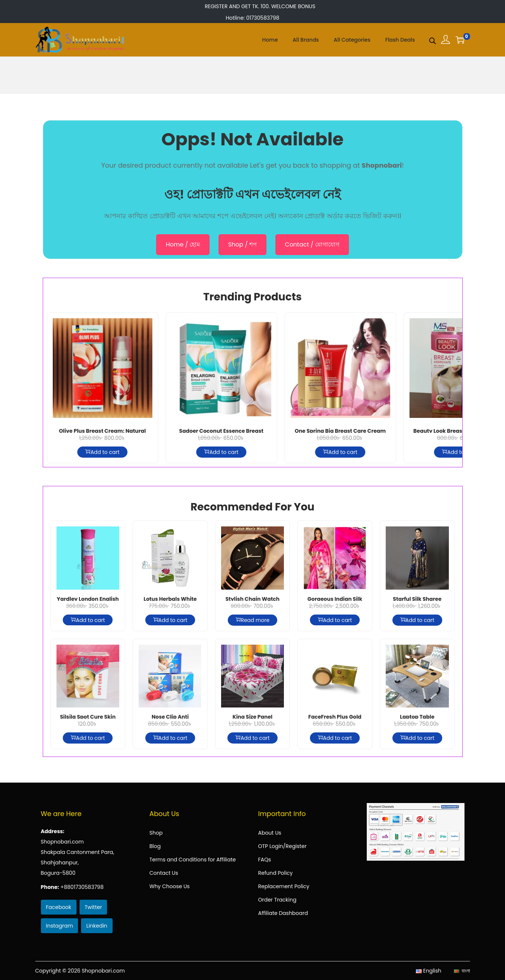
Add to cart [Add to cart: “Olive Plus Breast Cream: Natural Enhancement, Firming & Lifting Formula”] (102, 452)
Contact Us (164, 873)
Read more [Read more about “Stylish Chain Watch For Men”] (252, 620)
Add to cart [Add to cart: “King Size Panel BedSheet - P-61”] (252, 738)
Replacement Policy (284, 886)
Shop (156, 833)
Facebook (59, 907)
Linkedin (97, 926)
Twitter (93, 907)
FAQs (265, 860)
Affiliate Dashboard (283, 913)
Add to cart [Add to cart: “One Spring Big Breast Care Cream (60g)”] (340, 452)
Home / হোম (183, 244)
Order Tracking (277, 900)
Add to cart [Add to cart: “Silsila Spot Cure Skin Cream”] (88, 738)
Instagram (60, 926)
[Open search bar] (433, 39)
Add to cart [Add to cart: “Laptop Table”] (417, 738)
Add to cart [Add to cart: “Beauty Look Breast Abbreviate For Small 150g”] (459, 452)
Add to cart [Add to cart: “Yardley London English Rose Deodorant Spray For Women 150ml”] (88, 620)
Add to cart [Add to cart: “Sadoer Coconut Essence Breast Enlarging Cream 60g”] (221, 452)
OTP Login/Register (282, 846)
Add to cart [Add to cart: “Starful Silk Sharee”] (417, 620)
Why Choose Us (169, 886)
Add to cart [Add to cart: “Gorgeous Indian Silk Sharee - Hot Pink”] (335, 620)
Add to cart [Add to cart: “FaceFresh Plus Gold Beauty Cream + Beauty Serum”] (335, 738)
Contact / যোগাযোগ (312, 244)
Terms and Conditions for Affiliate (192, 860)
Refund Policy (276, 873)
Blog (155, 846)
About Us (270, 833)
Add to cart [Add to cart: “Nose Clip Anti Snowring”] (170, 738)
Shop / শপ (242, 244)
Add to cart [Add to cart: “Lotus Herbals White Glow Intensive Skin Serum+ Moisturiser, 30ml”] (170, 620)
